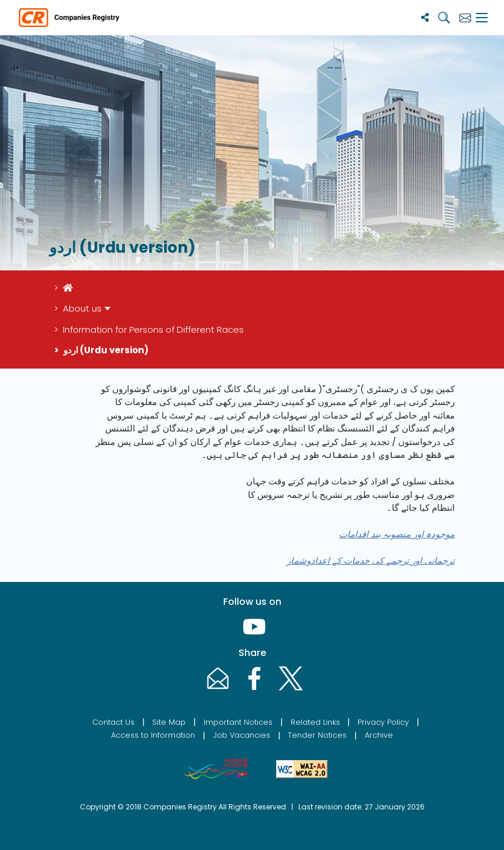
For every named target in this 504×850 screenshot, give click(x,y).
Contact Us (113, 722)
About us (82, 308)
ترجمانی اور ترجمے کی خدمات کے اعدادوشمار (371, 560)
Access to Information (153, 735)
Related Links (315, 722)
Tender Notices (317, 735)
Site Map (169, 722)
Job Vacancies (242, 735)
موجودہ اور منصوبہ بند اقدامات (397, 534)
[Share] (425, 17)
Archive (379, 735)
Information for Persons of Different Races (153, 329)
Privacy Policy (383, 722)
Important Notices (238, 722)
